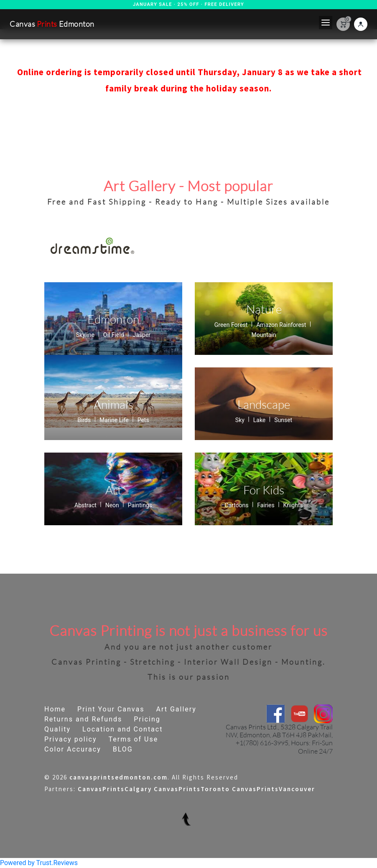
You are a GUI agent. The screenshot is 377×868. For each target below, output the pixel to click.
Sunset (283, 420)
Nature (264, 309)
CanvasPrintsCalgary (115, 789)
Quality (57, 729)
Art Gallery (176, 709)
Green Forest (232, 325)
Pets (143, 420)
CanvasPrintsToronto (192, 789)
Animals (113, 404)
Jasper (141, 335)
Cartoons (237, 505)
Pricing (147, 719)
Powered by (39, 863)
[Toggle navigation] (326, 23)
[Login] (361, 24)
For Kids (264, 490)
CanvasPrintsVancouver (274, 789)
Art (113, 490)
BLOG (123, 749)
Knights (293, 505)
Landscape (264, 404)
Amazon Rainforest (282, 325)
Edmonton (113, 319)
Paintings (140, 505)
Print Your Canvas (111, 709)
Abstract (86, 505)
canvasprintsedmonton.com (118, 778)
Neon (113, 505)
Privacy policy (71, 739)
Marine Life (115, 420)
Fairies (266, 505)
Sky (241, 420)
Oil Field (114, 335)
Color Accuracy (73, 749)
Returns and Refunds (83, 719)
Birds (85, 420)
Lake (260, 420)
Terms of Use (133, 739)
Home (55, 709)
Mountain (264, 335)
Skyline (86, 335)
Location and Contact (122, 729)
